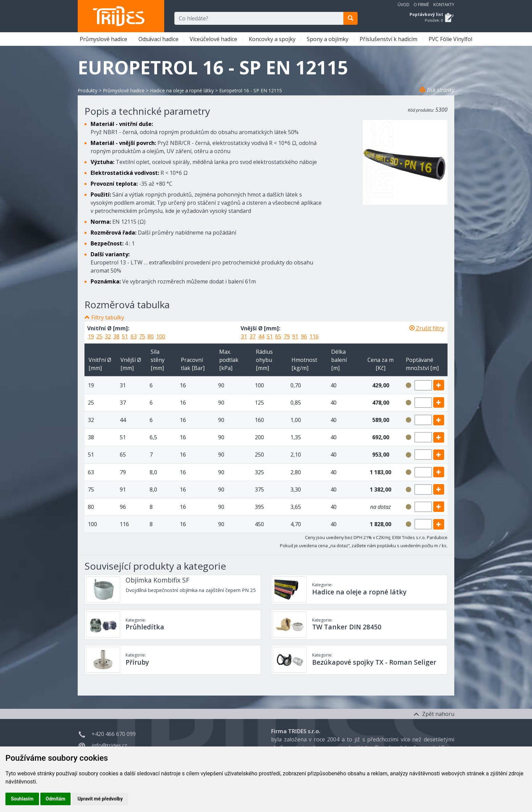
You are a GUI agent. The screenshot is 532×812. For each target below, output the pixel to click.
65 (278, 336)
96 (304, 336)
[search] (350, 18)
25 (99, 336)
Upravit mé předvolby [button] (100, 799)
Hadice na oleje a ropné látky (182, 90)
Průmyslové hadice (104, 39)
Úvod (404, 5)
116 (314, 336)
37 (252, 336)
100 (161, 336)
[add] (439, 385)
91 (295, 336)
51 (125, 336)
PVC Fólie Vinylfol (451, 39)
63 (134, 336)
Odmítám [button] (56, 799)
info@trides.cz (109, 745)
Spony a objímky (328, 39)
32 (108, 336)
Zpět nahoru (434, 714)
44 (261, 336)
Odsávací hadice (159, 39)
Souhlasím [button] (22, 799)
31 (244, 336)
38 (116, 336)
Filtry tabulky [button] (108, 317)
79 (287, 336)
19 (91, 336)
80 (151, 336)
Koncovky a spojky (273, 39)
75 (142, 336)
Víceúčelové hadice (214, 39)
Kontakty (444, 5)
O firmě (421, 5)
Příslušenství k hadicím (389, 39)
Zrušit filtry (427, 328)
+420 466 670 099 (114, 734)
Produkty (88, 90)
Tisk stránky (437, 90)
